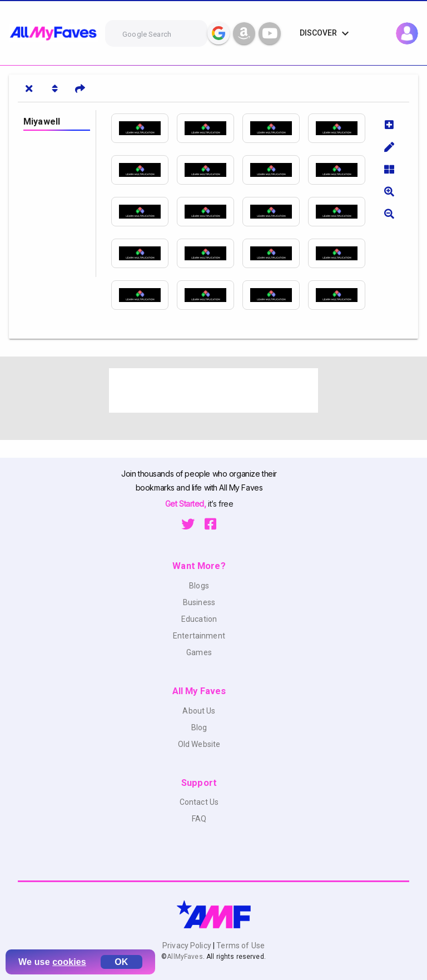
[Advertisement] (213, 390)
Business (199, 602)
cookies (69, 962)
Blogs (199, 586)
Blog (199, 727)
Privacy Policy (188, 946)
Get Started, (187, 504)
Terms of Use (240, 946)
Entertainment (199, 636)
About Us (199, 711)
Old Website (199, 744)
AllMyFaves (185, 957)
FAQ (199, 819)
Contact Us (199, 802)
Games (199, 652)
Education (199, 619)
